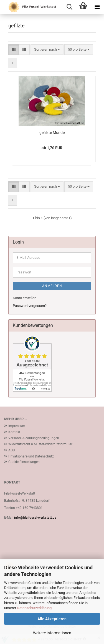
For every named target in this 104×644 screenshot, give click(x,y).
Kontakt (14, 432)
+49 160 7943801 (29, 508)
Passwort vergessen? (30, 306)
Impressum (17, 426)
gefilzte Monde (52, 133)
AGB (12, 450)
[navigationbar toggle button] (97, 7)
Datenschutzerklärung (34, 608)
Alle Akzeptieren (52, 619)
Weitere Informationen (52, 633)
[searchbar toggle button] (69, 7)
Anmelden (52, 286)
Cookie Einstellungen (24, 462)
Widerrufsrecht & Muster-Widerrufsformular (40, 444)
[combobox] (47, 50)
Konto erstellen (25, 298)
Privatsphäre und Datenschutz (31, 456)
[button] (14, 50)
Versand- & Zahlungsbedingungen (34, 438)
